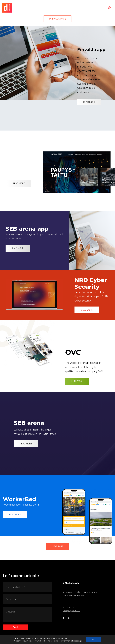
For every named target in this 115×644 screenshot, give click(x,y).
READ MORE (89, 102)
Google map (91, 592)
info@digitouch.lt (71, 611)
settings (78, 641)
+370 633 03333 (71, 607)
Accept (93, 640)
